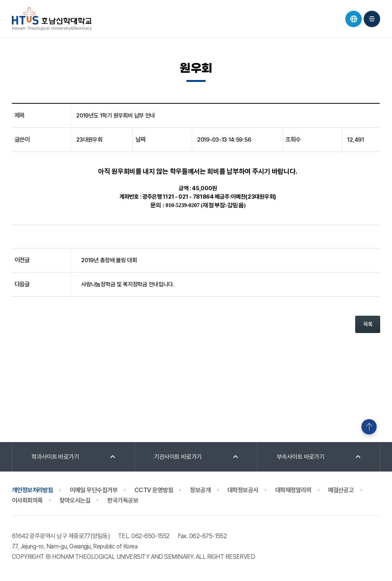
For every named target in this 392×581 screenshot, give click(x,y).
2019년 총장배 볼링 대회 (109, 260)
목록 (368, 324)
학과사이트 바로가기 (55, 457)
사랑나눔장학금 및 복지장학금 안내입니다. (128, 284)
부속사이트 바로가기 (301, 457)
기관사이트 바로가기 (178, 457)
